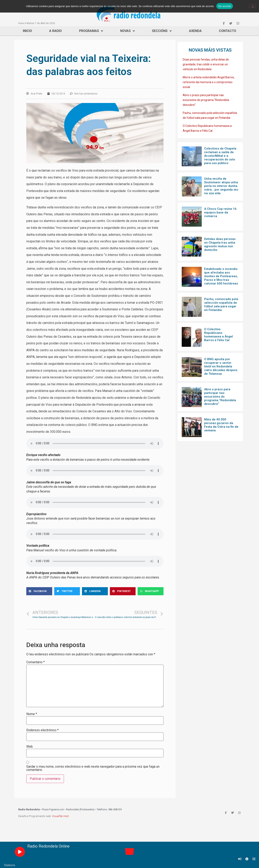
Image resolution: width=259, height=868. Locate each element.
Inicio (27, 31)
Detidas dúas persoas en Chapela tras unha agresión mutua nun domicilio (220, 244)
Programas (91, 31)
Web (30, 747)
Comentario (36, 662)
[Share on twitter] (67, 591)
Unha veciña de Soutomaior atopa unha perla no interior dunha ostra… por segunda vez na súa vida (221, 186)
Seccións (162, 31)
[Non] (253, 6)
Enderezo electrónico (42, 730)
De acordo (225, 6)
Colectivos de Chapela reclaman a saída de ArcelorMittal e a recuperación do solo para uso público (220, 156)
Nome (32, 714)
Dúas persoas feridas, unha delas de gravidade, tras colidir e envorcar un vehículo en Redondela (206, 64)
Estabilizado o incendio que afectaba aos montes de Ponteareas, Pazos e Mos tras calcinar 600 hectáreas (221, 276)
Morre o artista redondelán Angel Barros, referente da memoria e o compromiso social (209, 82)
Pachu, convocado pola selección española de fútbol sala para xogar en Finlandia (221, 305)
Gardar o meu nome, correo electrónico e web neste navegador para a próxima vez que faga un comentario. (93, 768)
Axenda (195, 31)
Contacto (228, 31)
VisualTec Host (60, 816)
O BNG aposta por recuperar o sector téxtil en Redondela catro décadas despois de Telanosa (221, 366)
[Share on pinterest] (123, 591)
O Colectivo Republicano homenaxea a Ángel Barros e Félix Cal (219, 335)
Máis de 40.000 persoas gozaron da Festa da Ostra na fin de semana (221, 425)
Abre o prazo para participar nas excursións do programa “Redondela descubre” (206, 100)
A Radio (55, 31)
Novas (127, 31)
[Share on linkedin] (95, 591)
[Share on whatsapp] (151, 591)
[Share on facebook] (39, 591)
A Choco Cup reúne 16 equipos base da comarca (220, 212)
